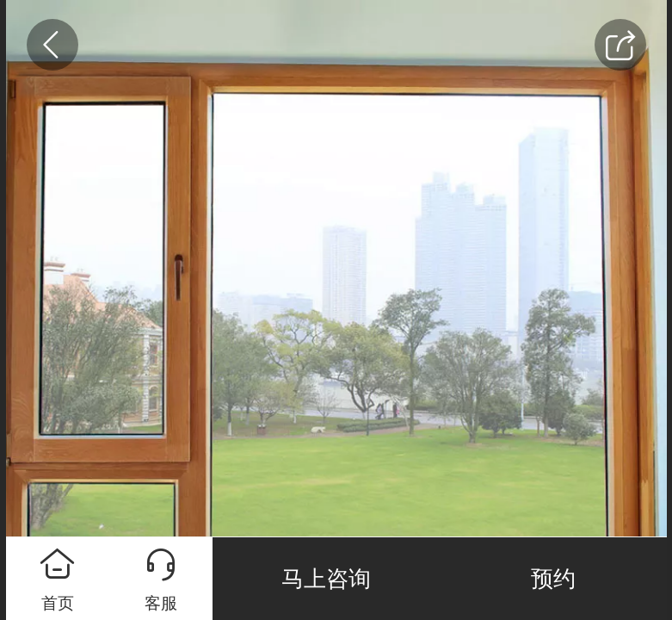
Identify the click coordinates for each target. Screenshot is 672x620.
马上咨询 (326, 579)
